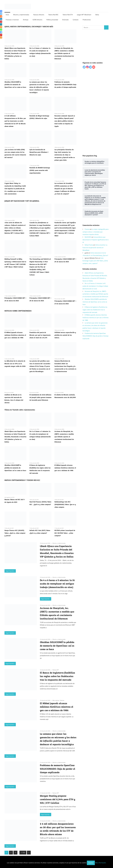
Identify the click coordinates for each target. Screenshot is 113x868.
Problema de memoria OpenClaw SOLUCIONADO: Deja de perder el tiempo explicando (65, 85)
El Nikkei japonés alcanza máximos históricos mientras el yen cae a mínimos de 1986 (15, 335)
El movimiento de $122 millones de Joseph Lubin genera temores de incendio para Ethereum (40, 397)
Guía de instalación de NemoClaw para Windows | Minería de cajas (39, 152)
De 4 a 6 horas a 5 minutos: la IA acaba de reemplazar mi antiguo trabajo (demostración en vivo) (57, 584)
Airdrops (26, 20)
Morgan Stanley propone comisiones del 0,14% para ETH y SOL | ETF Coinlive (58, 799)
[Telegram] (1, 32)
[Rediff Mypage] (1, 35)
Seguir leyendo (10, 571)
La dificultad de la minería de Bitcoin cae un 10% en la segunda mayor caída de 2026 (15, 364)
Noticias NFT (56, 670)
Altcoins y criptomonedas (21, 15)
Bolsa (97, 15)
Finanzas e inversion (12, 20)
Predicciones (87, 20)
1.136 (23, 852)
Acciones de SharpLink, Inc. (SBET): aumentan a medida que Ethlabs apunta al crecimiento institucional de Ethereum (64, 53)
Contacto (76, 20)
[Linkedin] (1, 19)
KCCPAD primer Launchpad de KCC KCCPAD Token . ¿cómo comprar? (65, 533)
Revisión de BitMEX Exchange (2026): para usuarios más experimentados (40, 170)
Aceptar (91, 863)
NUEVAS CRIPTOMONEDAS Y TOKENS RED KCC (22, 480)
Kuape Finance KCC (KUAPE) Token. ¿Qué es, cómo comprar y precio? (15, 533)
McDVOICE (88, 237)
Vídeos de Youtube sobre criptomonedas (20, 410)
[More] (1, 37)
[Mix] (1, 27)
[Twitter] (1, 14)
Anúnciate (65, 20)
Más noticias (56, 700)
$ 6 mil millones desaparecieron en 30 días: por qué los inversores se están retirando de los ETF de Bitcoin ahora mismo (15, 121)
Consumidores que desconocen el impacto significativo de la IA (96, 240)
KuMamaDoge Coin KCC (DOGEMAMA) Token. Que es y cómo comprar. (65, 504)
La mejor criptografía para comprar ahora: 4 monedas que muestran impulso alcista (96, 232)
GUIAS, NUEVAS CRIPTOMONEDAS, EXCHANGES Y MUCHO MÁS (29, 27)
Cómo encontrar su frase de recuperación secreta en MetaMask (95, 248)
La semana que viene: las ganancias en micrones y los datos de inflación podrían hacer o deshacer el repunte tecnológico (39, 87)
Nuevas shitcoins (39, 15)
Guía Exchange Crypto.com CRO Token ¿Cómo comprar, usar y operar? (95, 261)
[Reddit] (1, 16)
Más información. (101, 863)
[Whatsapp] (1, 30)
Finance (87, 229)
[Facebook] (1, 11)
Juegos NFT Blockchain (84, 15)
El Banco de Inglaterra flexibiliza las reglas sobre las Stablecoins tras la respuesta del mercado (57, 676)
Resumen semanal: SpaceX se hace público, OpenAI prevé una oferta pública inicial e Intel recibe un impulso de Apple (65, 121)
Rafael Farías (89, 245)
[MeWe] (1, 24)
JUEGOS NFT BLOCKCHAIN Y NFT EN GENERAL (22, 201)
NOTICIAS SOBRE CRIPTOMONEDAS (18, 311)
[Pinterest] (1, 22)
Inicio (7, 15)
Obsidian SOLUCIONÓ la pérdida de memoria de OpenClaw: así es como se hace (15, 85)
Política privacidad (52, 20)
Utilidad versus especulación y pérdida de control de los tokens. (65, 335)
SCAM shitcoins (37, 20)
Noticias (62, 700)
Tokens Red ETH (68, 15)
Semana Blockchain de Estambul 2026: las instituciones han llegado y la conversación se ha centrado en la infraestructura (65, 366)
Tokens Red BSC (53, 15)
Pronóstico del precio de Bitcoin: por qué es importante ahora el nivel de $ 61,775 (40, 335)
